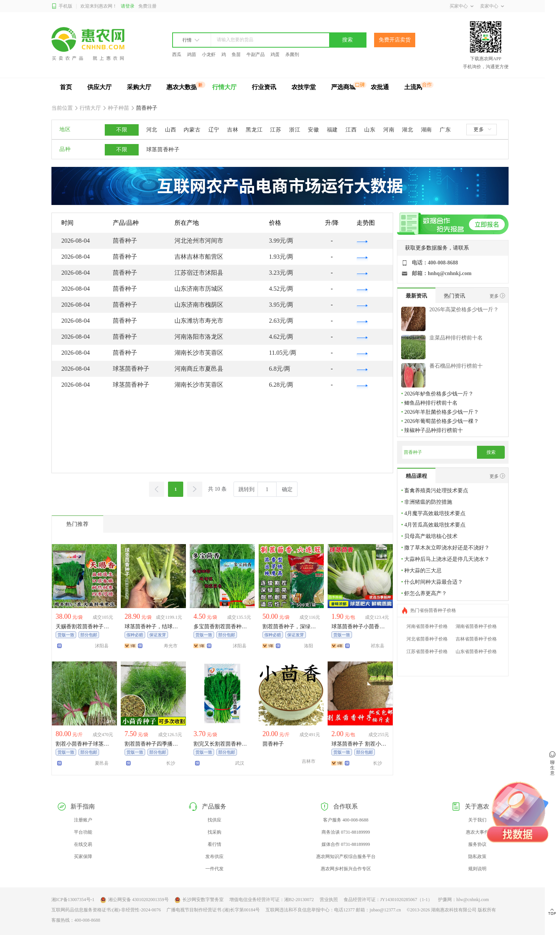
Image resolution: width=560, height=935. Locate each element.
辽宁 (214, 130)
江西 (351, 130)
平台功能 (83, 832)
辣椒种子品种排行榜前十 (434, 430)
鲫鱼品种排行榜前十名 (431, 403)
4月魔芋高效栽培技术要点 (435, 513)
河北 (152, 130)
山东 (370, 130)
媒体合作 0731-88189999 (346, 844)
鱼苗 (236, 54)
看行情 (214, 844)
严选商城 (343, 87)
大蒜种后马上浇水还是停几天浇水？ (447, 559)
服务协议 (477, 844)
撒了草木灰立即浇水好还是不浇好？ (447, 548)
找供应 (214, 820)
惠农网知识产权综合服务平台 (346, 857)
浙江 (295, 130)
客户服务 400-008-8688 (346, 820)
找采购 (214, 832)
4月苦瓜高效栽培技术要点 (435, 525)
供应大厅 (99, 87)
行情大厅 (224, 87)
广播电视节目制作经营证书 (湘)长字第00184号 (213, 910)
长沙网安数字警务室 (199, 900)
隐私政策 (477, 857)
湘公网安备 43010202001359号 (134, 900)
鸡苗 (192, 54)
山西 (170, 130)
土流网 (413, 87)
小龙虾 (209, 54)
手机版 (62, 6)
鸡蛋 (275, 54)
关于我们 (477, 820)
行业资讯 (264, 87)
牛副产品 (256, 54)
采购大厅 (139, 87)
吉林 (233, 130)
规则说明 (477, 869)
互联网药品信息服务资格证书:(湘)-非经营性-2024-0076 (106, 910)
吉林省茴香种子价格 (476, 639)
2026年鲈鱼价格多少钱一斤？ (439, 394)
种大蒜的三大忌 (423, 571)
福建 (332, 130)
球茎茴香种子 (163, 150)
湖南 (426, 130)
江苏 (276, 130)
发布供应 (214, 857)
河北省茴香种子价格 (427, 639)
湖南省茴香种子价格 (476, 626)
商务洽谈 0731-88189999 (346, 832)
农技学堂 (304, 87)
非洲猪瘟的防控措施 (428, 502)
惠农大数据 (182, 87)
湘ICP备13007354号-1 (73, 900)
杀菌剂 (292, 54)
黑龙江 (254, 130)
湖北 (407, 130)
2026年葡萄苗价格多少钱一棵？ (442, 421)
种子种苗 (119, 108)
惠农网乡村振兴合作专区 (346, 869)
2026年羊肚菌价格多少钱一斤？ (442, 412)
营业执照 (329, 900)
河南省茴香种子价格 (427, 626)
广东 (445, 130)
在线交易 (83, 844)
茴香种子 (146, 108)
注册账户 (83, 820)
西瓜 (177, 54)
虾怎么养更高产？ (426, 593)
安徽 (313, 130)
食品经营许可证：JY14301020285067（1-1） (388, 900)
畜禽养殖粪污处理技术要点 (436, 491)
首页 (66, 87)
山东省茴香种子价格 (476, 652)
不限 (122, 130)
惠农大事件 (477, 832)
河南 (389, 130)
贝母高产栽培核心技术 (431, 536)
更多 (482, 129)
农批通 (380, 87)
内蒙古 (192, 130)
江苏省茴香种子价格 (427, 652)
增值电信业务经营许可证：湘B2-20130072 (272, 900)
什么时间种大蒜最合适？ (434, 582)
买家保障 (83, 857)
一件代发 (214, 869)
